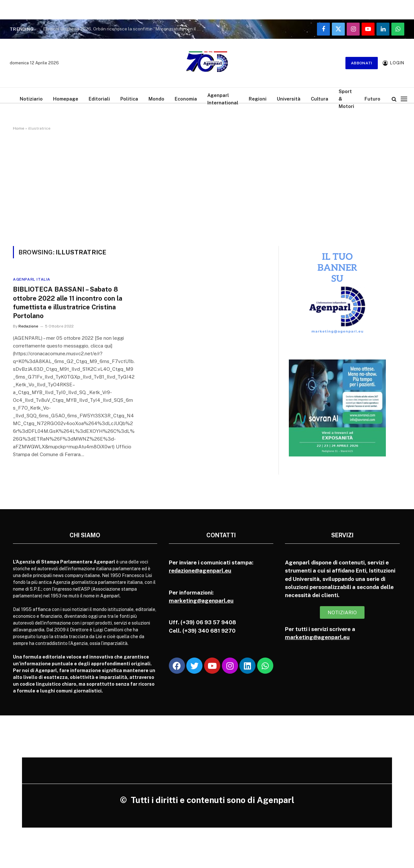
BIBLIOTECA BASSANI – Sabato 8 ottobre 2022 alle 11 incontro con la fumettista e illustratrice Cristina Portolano (68, 303)
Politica (129, 99)
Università (289, 99)
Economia (186, 99)
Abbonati (362, 63)
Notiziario (31, 99)
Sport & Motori (346, 99)
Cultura (320, 99)
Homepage (66, 99)
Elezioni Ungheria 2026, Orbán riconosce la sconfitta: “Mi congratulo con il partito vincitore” (124, 29)
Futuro (372, 99)
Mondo (156, 99)
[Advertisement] (207, 187)
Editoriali (99, 99)
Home (19, 128)
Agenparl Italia (32, 279)
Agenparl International (223, 99)
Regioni (258, 99)
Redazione (28, 326)
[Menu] (404, 99)
